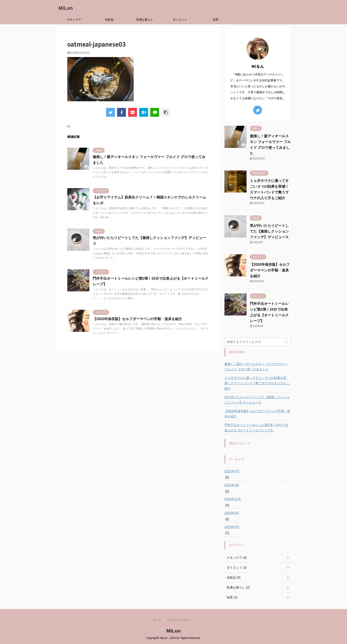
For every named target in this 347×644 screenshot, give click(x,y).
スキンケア (74, 20)
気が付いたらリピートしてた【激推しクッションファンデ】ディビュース (269, 231)
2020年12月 (233, 499)
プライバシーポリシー (180, 620)
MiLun (66, 8)
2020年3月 (232, 527)
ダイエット (180, 20)
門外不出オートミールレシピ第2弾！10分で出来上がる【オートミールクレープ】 (256, 428)
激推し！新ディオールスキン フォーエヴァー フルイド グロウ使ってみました (256, 367)
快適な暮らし (145, 20)
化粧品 (109, 20)
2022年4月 (232, 471)
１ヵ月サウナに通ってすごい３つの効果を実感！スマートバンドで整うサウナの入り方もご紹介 (257, 383)
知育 (216, 20)
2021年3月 (232, 485)
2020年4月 (232, 513)
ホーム (157, 620)
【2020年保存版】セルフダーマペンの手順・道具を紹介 (137, 319)
